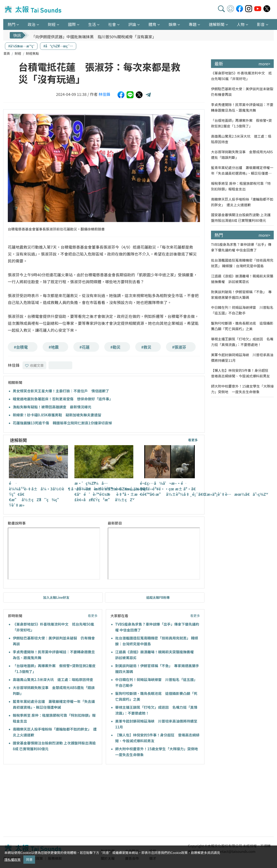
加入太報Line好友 (56, 597)
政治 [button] (32, 24)
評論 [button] (132, 24)
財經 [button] (52, 24)
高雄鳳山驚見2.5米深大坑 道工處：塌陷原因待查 (53, 680)
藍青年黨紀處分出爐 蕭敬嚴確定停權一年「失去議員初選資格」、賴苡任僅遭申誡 (242, 170)
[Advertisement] (43, 801)
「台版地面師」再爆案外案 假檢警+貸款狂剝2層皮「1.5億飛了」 (241, 123)
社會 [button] (112, 24)
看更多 (193, 440)
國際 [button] (72, 24)
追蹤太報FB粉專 (158, 597)
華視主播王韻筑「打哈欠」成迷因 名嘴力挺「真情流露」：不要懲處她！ (242, 342)
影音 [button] (261, 24)
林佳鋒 (104, 94)
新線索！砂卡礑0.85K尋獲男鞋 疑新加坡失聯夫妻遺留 (57, 415)
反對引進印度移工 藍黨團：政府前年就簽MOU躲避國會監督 (85, 34)
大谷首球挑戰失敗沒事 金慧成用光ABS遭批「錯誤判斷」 (242, 155)
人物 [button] (241, 24)
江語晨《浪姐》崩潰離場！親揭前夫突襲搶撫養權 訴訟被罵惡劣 (242, 279)
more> (264, 64)
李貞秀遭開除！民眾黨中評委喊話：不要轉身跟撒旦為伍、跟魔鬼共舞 (242, 107)
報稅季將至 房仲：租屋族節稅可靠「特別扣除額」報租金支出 (241, 186)
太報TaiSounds (34, 10)
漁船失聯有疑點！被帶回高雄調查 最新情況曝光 (52, 407)
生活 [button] (92, 24)
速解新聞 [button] (217, 24)
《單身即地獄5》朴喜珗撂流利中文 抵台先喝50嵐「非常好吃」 (241, 76)
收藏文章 (34, 365)
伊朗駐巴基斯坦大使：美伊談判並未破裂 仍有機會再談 (242, 92)
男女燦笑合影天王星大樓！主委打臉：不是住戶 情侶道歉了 (61, 391)
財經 (18, 53)
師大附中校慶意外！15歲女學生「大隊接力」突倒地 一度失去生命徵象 (242, 389)
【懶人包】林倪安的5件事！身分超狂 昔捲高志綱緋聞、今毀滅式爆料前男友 (241, 373)
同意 (29, 859)
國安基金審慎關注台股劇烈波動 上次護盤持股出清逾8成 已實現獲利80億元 (241, 217)
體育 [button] (152, 24)
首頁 (7, 53)
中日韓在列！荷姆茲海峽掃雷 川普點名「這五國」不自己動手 (242, 310)
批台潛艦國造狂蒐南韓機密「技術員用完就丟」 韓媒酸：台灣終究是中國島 (242, 263)
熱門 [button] (11, 24)
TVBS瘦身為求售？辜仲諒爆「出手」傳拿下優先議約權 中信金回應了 (241, 247)
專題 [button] (193, 24)
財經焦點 (32, 53)
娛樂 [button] (172, 24)
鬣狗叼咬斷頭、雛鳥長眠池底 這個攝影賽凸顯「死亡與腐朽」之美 (242, 326)
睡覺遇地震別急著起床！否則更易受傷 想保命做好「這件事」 (63, 399)
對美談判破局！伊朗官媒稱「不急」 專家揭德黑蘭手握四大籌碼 (241, 295)
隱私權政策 (12, 859)
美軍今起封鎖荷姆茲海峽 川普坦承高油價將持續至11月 (242, 358)
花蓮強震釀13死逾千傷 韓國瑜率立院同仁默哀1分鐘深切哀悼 (62, 423)
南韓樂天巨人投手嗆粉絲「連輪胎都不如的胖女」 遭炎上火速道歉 (242, 202)
